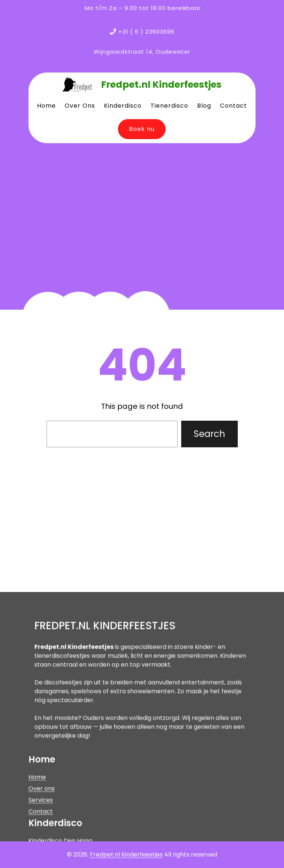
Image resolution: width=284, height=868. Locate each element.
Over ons (42, 839)
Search (209, 434)
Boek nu (142, 129)
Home (37, 827)
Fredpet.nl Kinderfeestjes (161, 85)
